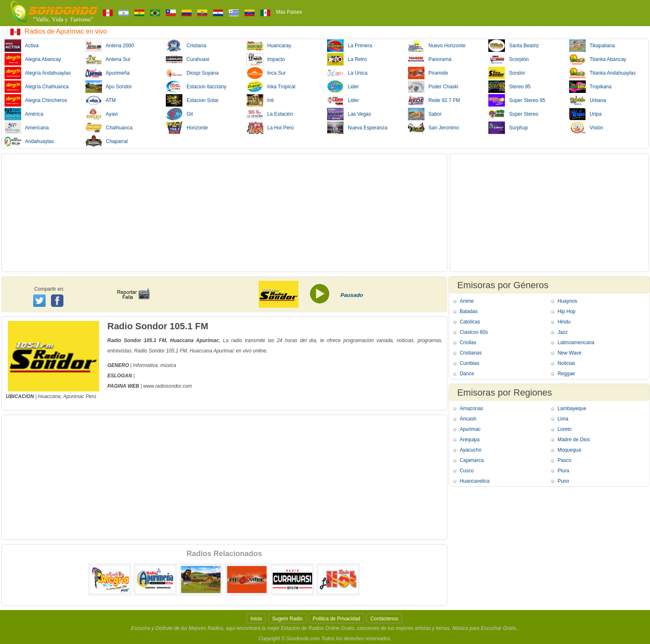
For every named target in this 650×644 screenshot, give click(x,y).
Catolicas (470, 322)
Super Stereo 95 (517, 100)
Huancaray (269, 46)
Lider (343, 87)
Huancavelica (475, 481)
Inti (260, 100)
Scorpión (508, 59)
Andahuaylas (29, 141)
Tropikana (591, 87)
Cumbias (469, 363)
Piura (563, 471)
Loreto (565, 429)
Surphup (508, 128)
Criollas (468, 343)
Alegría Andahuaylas (38, 73)
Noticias (566, 363)
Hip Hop (566, 311)
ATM (101, 100)
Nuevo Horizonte (437, 46)
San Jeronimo (434, 128)
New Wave (570, 353)
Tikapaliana (592, 46)
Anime (467, 301)
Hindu (564, 322)
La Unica (347, 73)
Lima (563, 419)
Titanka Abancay (598, 59)
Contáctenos (384, 619)
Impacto (266, 59)
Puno (563, 481)
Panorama (430, 59)
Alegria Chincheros (36, 100)
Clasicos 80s (474, 332)
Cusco (467, 471)
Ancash (468, 419)
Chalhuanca (109, 128)
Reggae (566, 374)
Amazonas (472, 408)
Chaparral (107, 141)
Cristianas (471, 353)
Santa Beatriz (514, 46)
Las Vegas (349, 114)
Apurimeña (108, 73)
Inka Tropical (271, 87)
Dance (467, 374)
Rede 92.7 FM (434, 100)
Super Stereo (513, 114)
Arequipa (470, 440)
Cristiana (186, 46)
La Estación (270, 114)
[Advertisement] (224, 213)
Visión (586, 128)
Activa (22, 46)
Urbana (588, 100)
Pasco (564, 460)
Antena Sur (108, 59)
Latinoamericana (576, 343)
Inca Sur (266, 73)
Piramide (428, 73)
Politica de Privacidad (336, 619)
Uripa (586, 114)
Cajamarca (472, 460)
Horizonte (187, 128)
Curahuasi (188, 59)
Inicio (256, 619)
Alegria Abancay (33, 59)
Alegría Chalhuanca (37, 87)
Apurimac (74, 396)
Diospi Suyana (192, 73)
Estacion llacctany (196, 87)
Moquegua (569, 450)
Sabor (425, 114)
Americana (27, 128)
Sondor (507, 73)
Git (179, 114)
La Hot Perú (270, 128)
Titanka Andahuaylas (603, 73)
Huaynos (567, 301)
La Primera (350, 46)
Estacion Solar (192, 100)
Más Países (289, 12)
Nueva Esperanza (357, 128)
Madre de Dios (574, 440)
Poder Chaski (433, 87)
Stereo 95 (509, 87)
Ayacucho (471, 450)
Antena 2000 (110, 46)
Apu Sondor (109, 87)
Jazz (563, 332)
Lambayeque (572, 408)
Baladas (469, 311)
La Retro (347, 59)
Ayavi (102, 114)
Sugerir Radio (287, 619)
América (24, 114)
